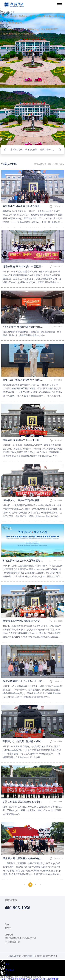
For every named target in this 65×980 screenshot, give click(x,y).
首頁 (50, 164)
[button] (5, 150)
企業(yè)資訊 (18, 29)
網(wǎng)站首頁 (7, 12)
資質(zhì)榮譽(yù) (8, 36)
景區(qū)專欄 (6, 29)
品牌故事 (17, 16)
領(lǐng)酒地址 (24, 34)
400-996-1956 (6, 38)
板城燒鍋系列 (15, 23)
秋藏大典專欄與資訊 (49, 29)
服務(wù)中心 (6, 32)
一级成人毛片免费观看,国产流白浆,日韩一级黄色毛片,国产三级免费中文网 (30, 979)
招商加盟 (13, 34)
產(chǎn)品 (10, 970)
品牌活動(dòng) (32, 29)
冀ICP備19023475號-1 (47, 956)
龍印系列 (4, 23)
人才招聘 (4, 34)
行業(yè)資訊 (6, 27)
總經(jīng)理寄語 (29, 16)
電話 (8, 975)
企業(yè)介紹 (6, 14)
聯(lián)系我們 (38, 34)
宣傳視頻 (4, 25)
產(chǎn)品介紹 (7, 21)
